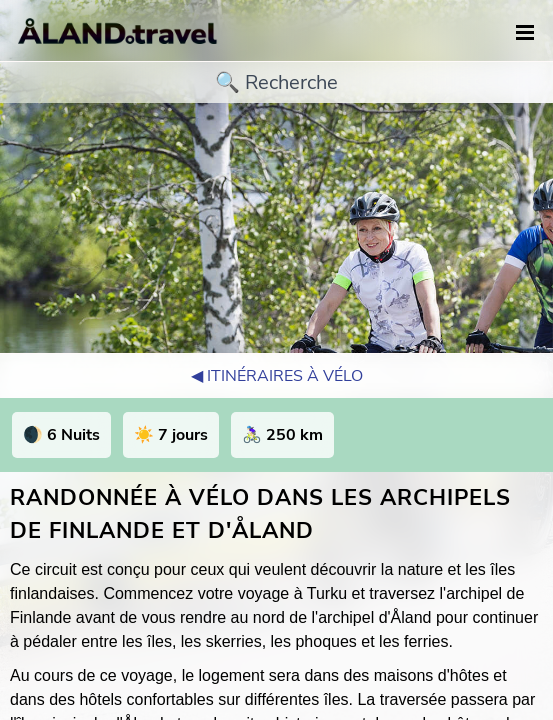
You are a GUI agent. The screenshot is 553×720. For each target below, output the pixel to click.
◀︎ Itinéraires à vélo (277, 376)
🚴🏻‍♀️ (282, 435)
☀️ (171, 435)
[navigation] (525, 33)
